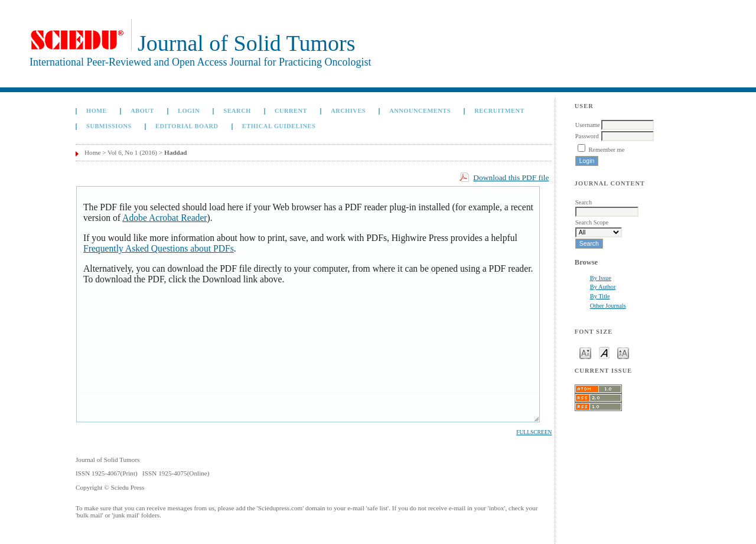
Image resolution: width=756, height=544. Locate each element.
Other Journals (608, 306)
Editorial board (187, 126)
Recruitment (499, 111)
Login (189, 111)
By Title (600, 296)
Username (588, 125)
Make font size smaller (585, 352)
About (142, 111)
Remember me (606, 150)
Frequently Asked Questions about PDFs (159, 248)
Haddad (176, 152)
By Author (603, 287)
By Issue (601, 278)
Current (291, 111)
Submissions (109, 126)
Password (587, 136)
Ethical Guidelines (279, 126)
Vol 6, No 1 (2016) (132, 152)
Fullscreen (534, 432)
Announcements (420, 111)
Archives (348, 111)
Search (237, 111)
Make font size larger (623, 352)
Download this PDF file (511, 177)
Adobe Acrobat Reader (164, 218)
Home (97, 111)
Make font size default (604, 352)
